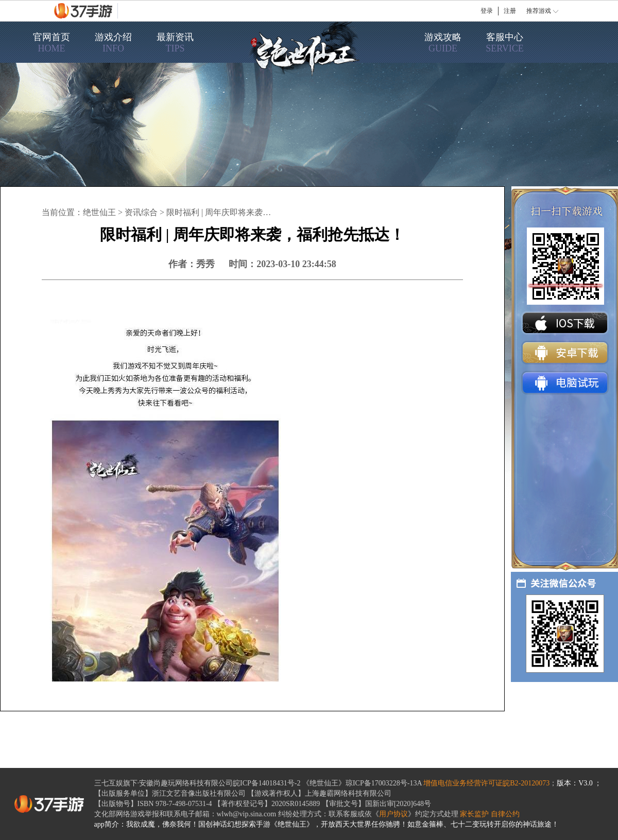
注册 (510, 11)
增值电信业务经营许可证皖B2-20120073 (486, 783)
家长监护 (474, 814)
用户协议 (393, 814)
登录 (487, 11)
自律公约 (505, 814)
